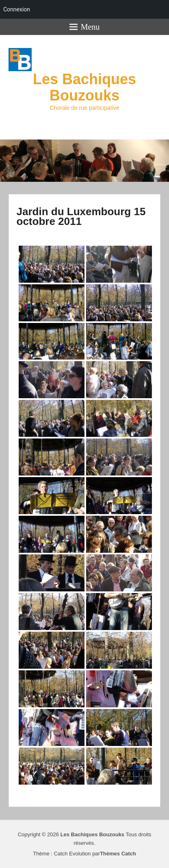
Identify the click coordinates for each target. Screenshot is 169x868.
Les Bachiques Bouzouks (84, 87)
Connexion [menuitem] (17, 9)
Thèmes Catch (118, 854)
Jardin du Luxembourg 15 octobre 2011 (81, 216)
